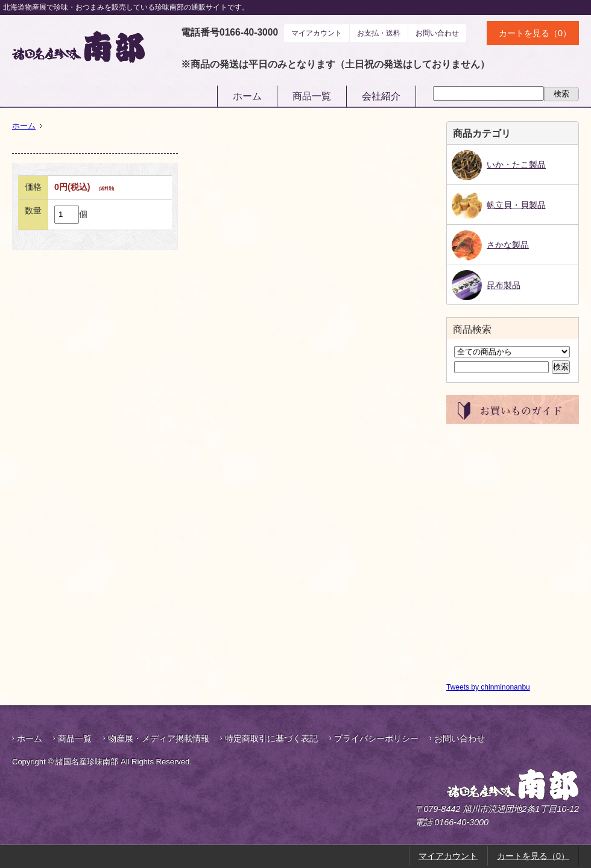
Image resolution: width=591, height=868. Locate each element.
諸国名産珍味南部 (481, 785)
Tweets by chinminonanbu (488, 687)
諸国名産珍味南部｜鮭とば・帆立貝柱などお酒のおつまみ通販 (78, 47)
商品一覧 (312, 96)
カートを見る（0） (535, 33)
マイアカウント (317, 33)
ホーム (247, 96)
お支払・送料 (379, 33)
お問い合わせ (437, 33)
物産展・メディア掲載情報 (159, 738)
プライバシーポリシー (376, 738)
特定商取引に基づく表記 (271, 738)
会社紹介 (381, 96)
